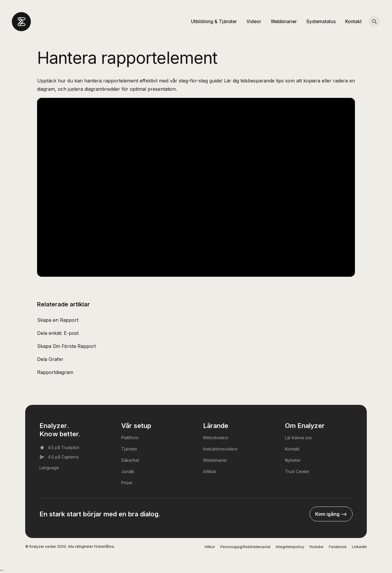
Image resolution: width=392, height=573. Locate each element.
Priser (127, 483)
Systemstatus (321, 22)
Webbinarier (284, 22)
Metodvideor (216, 438)
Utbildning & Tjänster (214, 22)
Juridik (128, 471)
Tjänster (129, 449)
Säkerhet (130, 460)
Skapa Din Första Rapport (66, 346)
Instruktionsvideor (220, 449)
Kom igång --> (331, 514)
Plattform (130, 438)
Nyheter (293, 460)
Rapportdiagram (55, 372)
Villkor (210, 547)
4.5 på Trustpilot (59, 448)
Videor (254, 22)
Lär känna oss (298, 438)
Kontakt (353, 22)
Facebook (338, 547)
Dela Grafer (50, 359)
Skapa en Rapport (58, 320)
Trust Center (297, 471)
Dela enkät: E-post (58, 333)
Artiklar (210, 471)
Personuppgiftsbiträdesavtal (245, 547)
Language (49, 468)
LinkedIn (359, 547)
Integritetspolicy (290, 547)
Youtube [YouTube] (316, 547)
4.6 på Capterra (59, 457)
